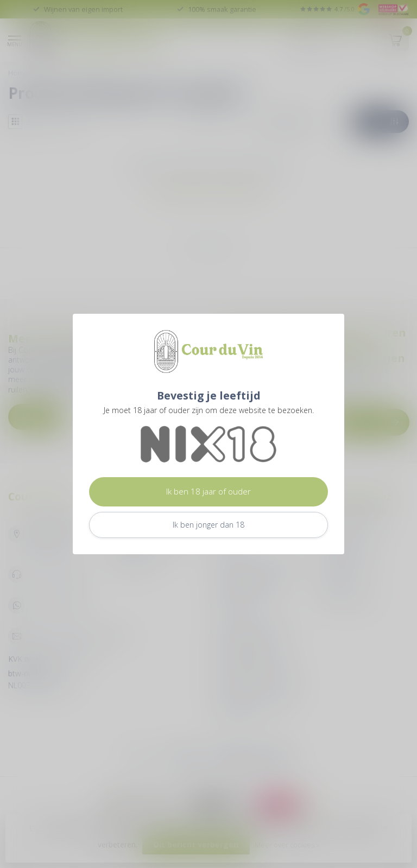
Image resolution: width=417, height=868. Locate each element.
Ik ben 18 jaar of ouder (208, 492)
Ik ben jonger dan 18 (208, 525)
